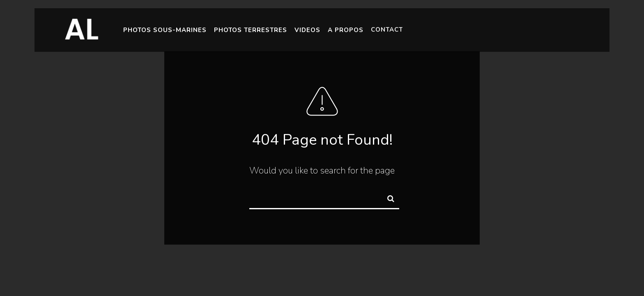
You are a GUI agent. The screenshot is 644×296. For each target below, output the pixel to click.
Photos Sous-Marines (165, 30)
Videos (307, 30)
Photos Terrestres (251, 30)
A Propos (346, 29)
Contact (387, 28)
